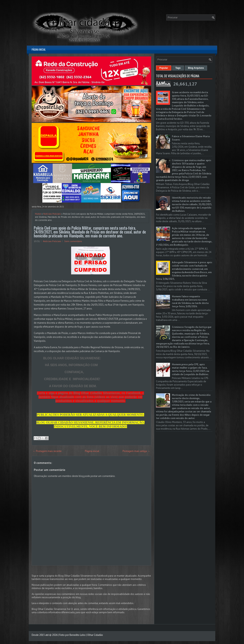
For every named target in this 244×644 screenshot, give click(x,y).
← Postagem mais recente (47, 451)
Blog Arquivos (196, 68)
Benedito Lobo (78, 635)
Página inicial (39, 49)
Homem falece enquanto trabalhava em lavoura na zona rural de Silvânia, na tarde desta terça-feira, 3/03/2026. (190, 301)
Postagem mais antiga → (136, 451)
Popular (164, 68)
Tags (178, 68)
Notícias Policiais (52, 214)
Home (38, 214)
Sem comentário (73, 241)
